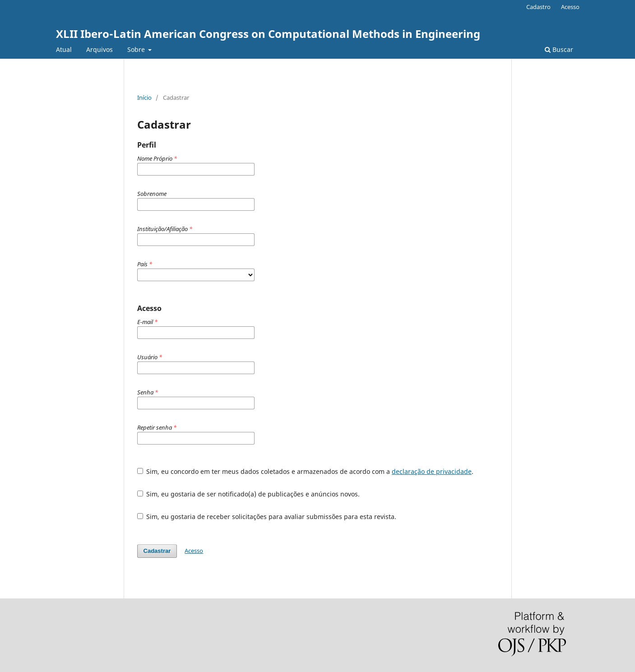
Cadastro (538, 7)
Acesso (570, 7)
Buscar (559, 49)
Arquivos (100, 49)
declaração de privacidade (432, 471)
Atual (64, 49)
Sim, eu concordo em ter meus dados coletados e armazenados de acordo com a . (306, 471)
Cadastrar (157, 551)
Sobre (137, 49)
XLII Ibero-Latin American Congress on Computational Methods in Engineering (268, 34)
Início (144, 97)
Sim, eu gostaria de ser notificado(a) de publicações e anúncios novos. (249, 494)
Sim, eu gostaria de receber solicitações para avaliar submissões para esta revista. (267, 517)
